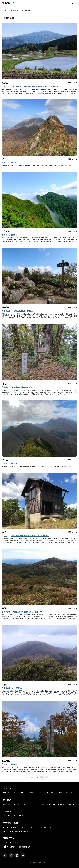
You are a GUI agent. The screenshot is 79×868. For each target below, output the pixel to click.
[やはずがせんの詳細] (39, 200)
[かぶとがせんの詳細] (39, 428)
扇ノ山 (5, 532)
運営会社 (6, 827)
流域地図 (61, 804)
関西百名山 (24, 86)
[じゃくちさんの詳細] (39, 352)
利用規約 (14, 827)
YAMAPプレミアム (9, 804)
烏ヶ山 (5, 159)
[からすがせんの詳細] (39, 127)
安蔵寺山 (6, 761)
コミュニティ (40, 793)
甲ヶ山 (5, 460)
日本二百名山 (15, 86)
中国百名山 (32, 86)
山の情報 (15, 11)
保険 (54, 804)
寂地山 (5, 384)
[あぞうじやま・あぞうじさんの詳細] (39, 729)
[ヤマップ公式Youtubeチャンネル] (23, 855)
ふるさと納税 (45, 804)
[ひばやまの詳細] (39, 653)
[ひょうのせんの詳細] (39, 51)
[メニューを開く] (76, 3)
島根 (5, 311)
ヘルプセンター (19, 816)
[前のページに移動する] (42, 777)
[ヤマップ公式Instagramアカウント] (17, 855)
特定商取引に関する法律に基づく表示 (15, 831)
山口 (9, 387)
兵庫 (5, 86)
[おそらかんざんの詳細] (39, 276)
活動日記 (6, 793)
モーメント (15, 793)
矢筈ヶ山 (6, 231)
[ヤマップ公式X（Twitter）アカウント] (11, 855)
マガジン (35, 804)
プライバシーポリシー (27, 827)
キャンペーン (52, 793)
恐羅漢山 (6, 307)
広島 (9, 311)
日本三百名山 (15, 536)
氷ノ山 (5, 83)
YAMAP (4, 11)
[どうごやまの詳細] (39, 577)
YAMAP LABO (71, 804)
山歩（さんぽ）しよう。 (67, 793)
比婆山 (5, 684)
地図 (23, 793)
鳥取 (5, 163)
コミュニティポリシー (45, 827)
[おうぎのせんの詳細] (39, 501)
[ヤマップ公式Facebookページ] (5, 855)
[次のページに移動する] (46, 777)
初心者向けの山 (37, 612)
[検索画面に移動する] (72, 3)
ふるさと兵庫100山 (54, 86)
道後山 (5, 608)
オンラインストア (24, 804)
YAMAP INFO (7, 816)
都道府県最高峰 (42, 86)
